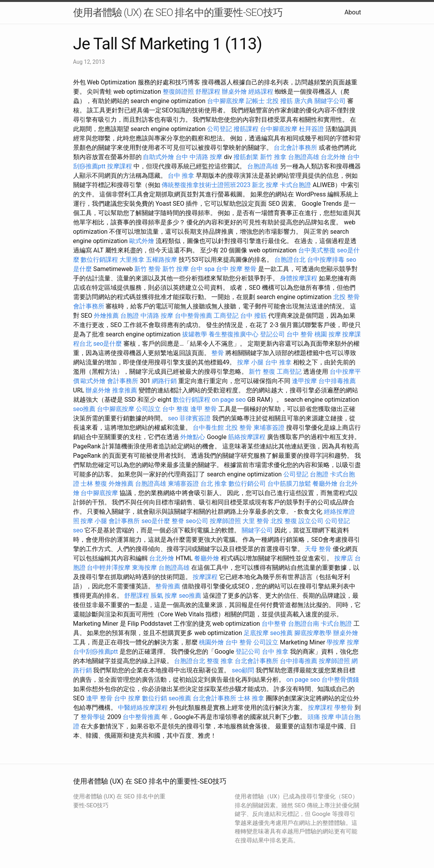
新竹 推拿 (273, 157)
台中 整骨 (300, 334)
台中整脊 (274, 624)
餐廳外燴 (325, 484)
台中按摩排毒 (326, 260)
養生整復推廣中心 (234, 334)
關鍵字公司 (330, 101)
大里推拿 (132, 260)
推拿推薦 (125, 390)
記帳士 (255, 101)
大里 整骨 (256, 521)
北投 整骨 (346, 297)
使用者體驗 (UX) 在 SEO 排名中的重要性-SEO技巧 (178, 12)
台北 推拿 (214, 484)
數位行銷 (155, 698)
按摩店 (344, 558)
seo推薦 (84, 409)
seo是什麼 (107, 344)
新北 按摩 (265, 185)
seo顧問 (243, 670)
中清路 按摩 (157, 316)
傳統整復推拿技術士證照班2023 (206, 185)
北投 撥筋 (279, 101)
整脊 (178, 521)
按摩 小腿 (250, 362)
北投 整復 (284, 521)
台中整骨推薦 (193, 316)
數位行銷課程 (99, 260)
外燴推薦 (106, 316)
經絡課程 (261, 92)
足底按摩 (256, 633)
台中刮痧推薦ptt (96, 652)
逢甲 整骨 (204, 409)
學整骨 (344, 708)
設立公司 (311, 521)
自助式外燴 (158, 157)
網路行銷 (164, 381)
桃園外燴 (211, 642)
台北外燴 (333, 157)
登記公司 (272, 334)
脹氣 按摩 (164, 596)
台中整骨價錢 (340, 680)
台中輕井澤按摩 (109, 568)
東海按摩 (144, 568)
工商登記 (226, 316)
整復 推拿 (220, 661)
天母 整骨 (318, 549)
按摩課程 (119, 166)
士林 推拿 (251, 698)
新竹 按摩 (176, 269)
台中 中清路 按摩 (199, 157)
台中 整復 (176, 409)
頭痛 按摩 (321, 717)
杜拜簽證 (311, 129)
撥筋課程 (246, 129)
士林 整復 (94, 484)
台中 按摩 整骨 (236, 269)
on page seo (229, 400)
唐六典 (304, 101)
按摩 (353, 642)
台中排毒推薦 (337, 381)
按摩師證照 (225, 521)
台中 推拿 (181, 176)
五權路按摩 (162, 260)
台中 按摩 (127, 698)
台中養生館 (208, 428)
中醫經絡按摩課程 (143, 708)
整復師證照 (178, 92)
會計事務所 (89, 306)
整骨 (218, 353)
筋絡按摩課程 (247, 437)
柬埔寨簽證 (269, 428)
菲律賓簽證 (195, 418)
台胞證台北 (290, 260)
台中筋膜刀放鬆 (289, 484)
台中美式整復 (317, 250)
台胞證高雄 (304, 157)
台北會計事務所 (295, 148)
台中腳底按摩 (226, 101)
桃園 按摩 (328, 334)
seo (173, 418)
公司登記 (220, 129)
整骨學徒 (93, 717)
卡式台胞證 (295, 185)
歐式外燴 (142, 241)
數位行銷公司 (247, 484)
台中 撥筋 (253, 316)
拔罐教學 (195, 334)
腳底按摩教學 (313, 633)
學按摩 (336, 642)
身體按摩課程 (299, 278)
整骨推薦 (168, 586)
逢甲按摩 (304, 381)
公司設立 (148, 409)
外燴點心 (193, 437)
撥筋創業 (246, 157)
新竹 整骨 (148, 269)
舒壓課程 (208, 92)
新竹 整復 (262, 372)
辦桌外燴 (234, 92)
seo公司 (197, 521)
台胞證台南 (304, 624)
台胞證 (130, 316)
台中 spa (202, 269)
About (353, 12)
